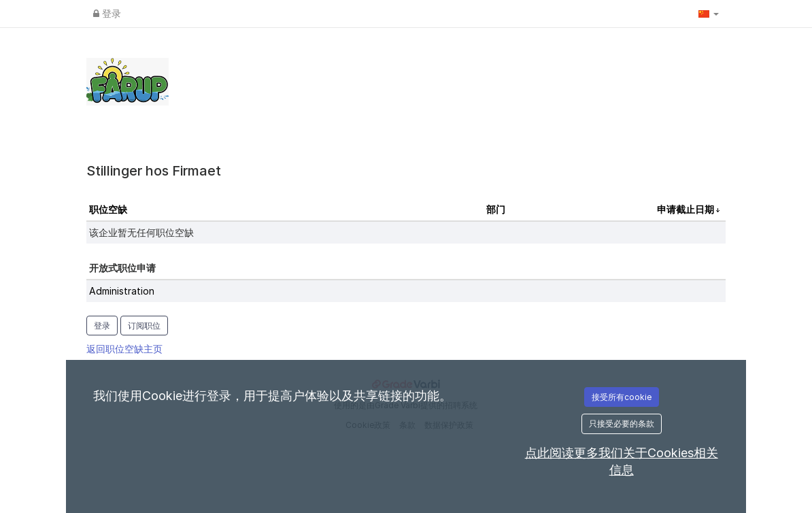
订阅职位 (144, 326)
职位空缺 (108, 209)
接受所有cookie (622, 397)
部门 (496, 209)
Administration (122, 291)
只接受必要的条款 (622, 424)
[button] (709, 14)
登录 (107, 13)
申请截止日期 (687, 209)
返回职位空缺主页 (124, 349)
